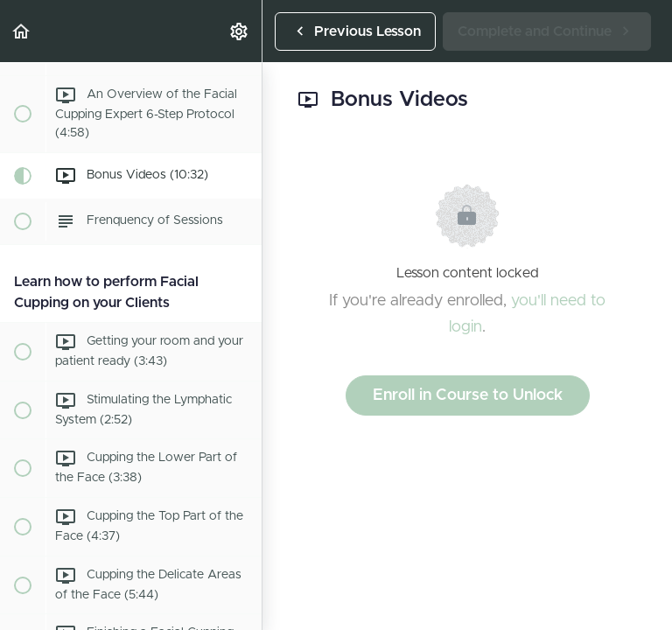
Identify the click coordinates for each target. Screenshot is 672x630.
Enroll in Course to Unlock (468, 395)
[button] (22, 31)
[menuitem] (240, 31)
